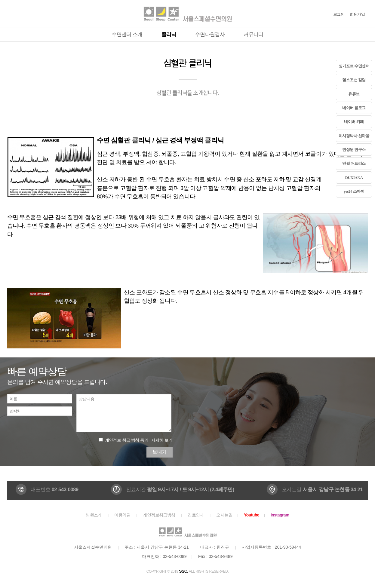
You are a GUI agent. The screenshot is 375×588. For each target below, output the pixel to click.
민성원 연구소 (354, 150)
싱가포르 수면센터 (354, 66)
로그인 (339, 14)
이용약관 (122, 515)
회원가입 (357, 14)
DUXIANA (354, 178)
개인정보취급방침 (159, 515)
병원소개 (94, 515)
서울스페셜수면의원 (188, 14)
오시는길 (224, 515)
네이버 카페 (354, 122)
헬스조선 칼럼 (354, 80)
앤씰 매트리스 (354, 163)
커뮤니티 (253, 34)
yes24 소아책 (354, 191)
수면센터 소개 (127, 34)
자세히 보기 (162, 440)
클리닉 (169, 34)
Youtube (252, 515)
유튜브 (354, 94)
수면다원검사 (210, 34)
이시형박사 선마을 (354, 136)
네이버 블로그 (354, 108)
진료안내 (196, 515)
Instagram (280, 515)
